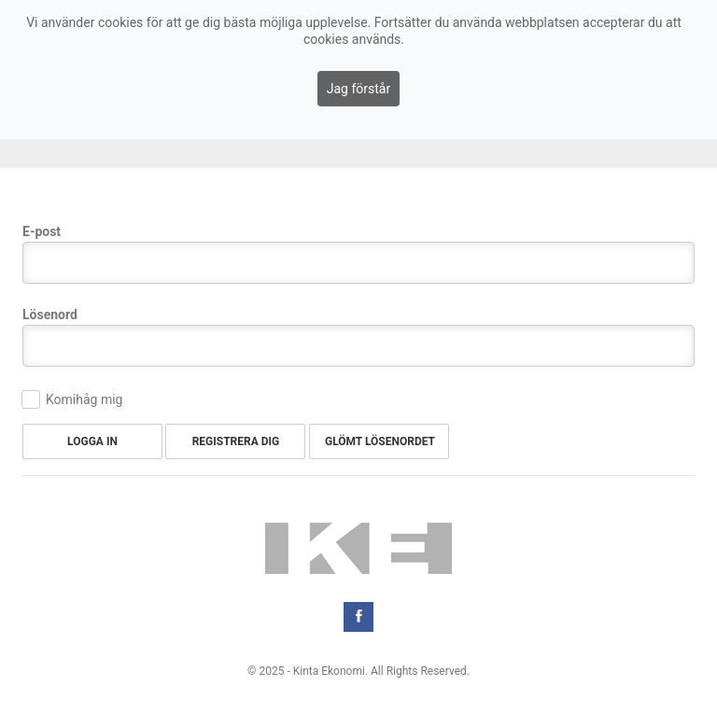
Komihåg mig (84, 399)
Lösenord (50, 315)
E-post (42, 231)
